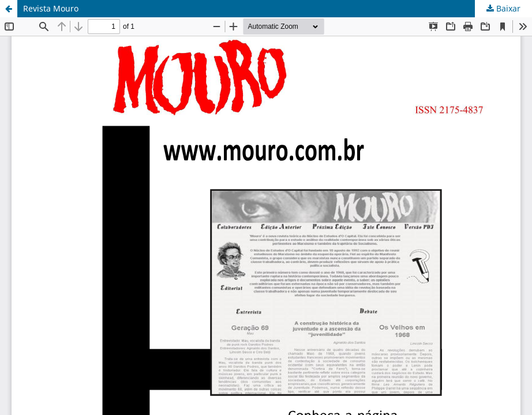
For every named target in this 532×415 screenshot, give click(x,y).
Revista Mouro (51, 8)
